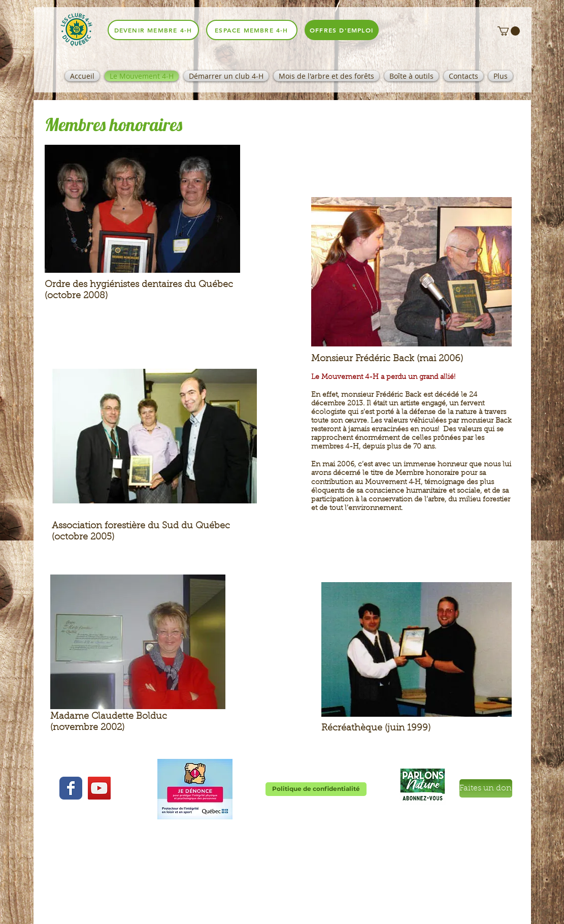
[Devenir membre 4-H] (153, 30)
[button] (509, 31)
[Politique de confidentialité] (316, 789)
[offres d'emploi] (342, 30)
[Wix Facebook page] (71, 788)
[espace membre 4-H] (252, 30)
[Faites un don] (486, 788)
